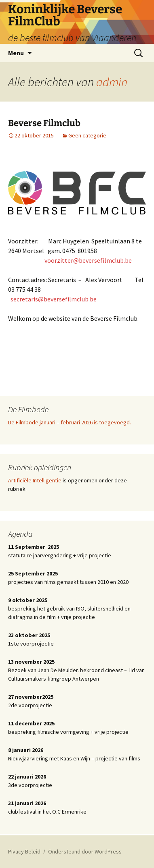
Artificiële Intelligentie (35, 480)
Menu (16, 53)
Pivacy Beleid (24, 851)
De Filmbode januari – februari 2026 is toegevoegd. (70, 422)
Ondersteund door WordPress (85, 851)
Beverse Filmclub (44, 123)
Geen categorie (87, 135)
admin (112, 82)
